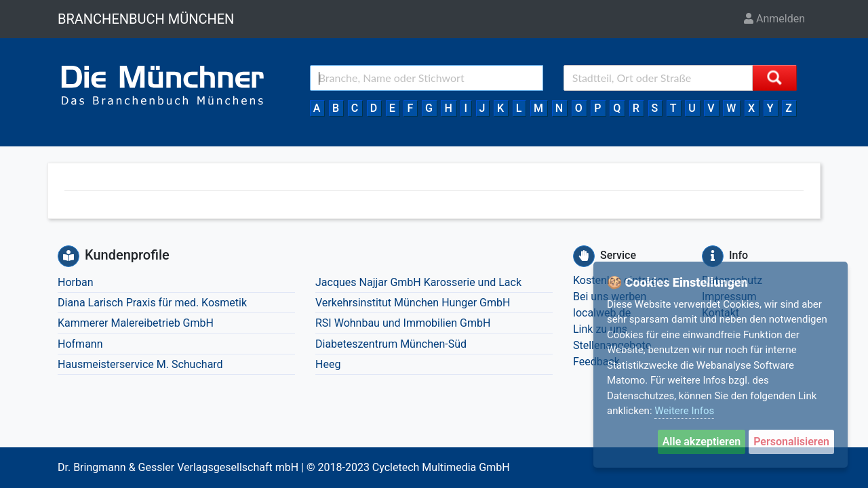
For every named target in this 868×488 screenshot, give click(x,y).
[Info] (713, 256)
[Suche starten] (774, 78)
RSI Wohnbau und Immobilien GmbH (403, 323)
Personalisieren (791, 442)
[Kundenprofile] (68, 256)
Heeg (328, 364)
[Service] (584, 256)
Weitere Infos (684, 411)
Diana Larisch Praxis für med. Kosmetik (152, 303)
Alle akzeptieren (702, 442)
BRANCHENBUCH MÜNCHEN (146, 19)
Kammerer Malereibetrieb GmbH (136, 323)
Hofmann (80, 344)
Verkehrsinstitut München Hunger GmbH (413, 303)
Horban (75, 282)
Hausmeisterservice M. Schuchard (140, 364)
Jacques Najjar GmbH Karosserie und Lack (418, 282)
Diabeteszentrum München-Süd (391, 344)
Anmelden (774, 19)
